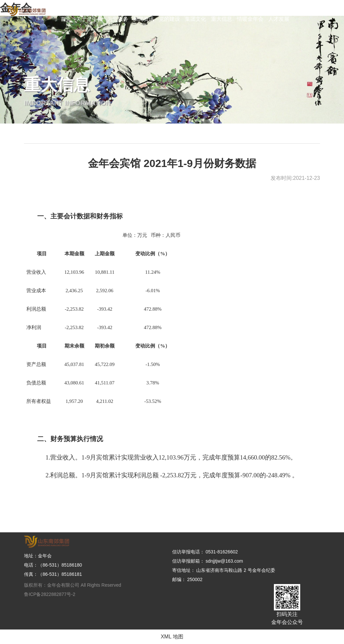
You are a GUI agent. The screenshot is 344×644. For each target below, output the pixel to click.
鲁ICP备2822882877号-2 (50, 594)
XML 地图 (172, 637)
